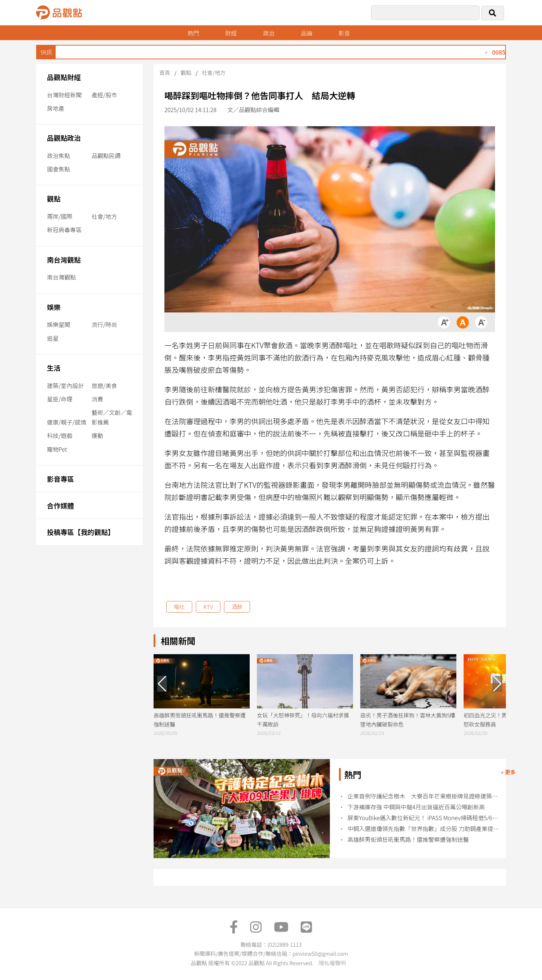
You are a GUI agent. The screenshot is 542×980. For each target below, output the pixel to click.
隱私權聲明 (332, 963)
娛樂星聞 (59, 324)
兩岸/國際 (60, 216)
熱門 (193, 33)
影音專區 (61, 479)
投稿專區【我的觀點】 (81, 532)
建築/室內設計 (65, 385)
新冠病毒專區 (64, 230)
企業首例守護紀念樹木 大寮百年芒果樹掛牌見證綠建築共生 (424, 796)
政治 (269, 33)
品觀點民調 (106, 155)
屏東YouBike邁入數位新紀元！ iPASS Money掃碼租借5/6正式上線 (424, 818)
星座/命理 (60, 399)
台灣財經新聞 (64, 95)
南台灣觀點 (64, 259)
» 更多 (508, 772)
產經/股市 (104, 95)
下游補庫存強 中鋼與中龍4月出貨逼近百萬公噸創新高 (416, 807)
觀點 (54, 198)
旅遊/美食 (104, 385)
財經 (231, 33)
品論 (306, 33)
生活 (54, 368)
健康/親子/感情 (67, 422)
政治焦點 (59, 155)
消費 (98, 399)
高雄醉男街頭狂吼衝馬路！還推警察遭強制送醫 (408, 840)
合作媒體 (61, 505)
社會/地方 (104, 216)
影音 (344, 33)
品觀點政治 (64, 138)
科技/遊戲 (60, 435)
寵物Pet (57, 449)
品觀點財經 (64, 77)
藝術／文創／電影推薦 (112, 417)
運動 (98, 435)
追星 (53, 338)
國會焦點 (59, 169)
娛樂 (54, 307)
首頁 (165, 73)
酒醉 (237, 607)
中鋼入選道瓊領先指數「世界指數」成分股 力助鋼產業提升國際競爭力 (424, 829)
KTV (208, 607)
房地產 (56, 108)
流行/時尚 (104, 324)
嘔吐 (179, 607)
